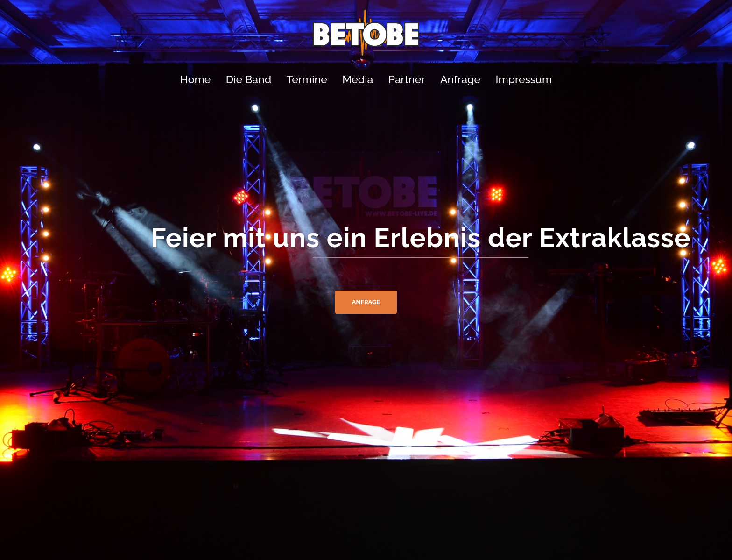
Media (358, 79)
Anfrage (460, 79)
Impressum (524, 79)
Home (195, 79)
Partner (407, 79)
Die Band (249, 79)
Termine (307, 79)
